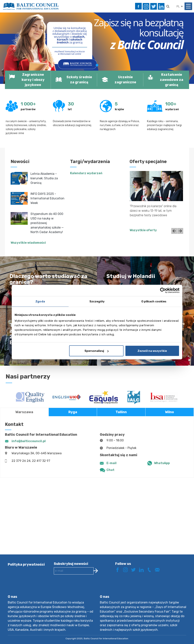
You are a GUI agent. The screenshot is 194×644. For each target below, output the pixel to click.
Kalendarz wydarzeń (86, 173)
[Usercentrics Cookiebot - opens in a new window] (163, 290)
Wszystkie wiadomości (28, 243)
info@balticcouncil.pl (29, 441)
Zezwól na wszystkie (152, 351)
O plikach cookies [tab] (154, 301)
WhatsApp (162, 463)
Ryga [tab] (73, 412)
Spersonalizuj (97, 351)
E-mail (111, 463)
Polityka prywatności (26, 564)
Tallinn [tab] (121, 412)
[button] (15, 48)
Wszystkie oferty (143, 230)
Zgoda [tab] (40, 301)
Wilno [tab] (169, 412)
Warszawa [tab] (24, 412)
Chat (110, 470)
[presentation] (83, 588)
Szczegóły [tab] (97, 301)
